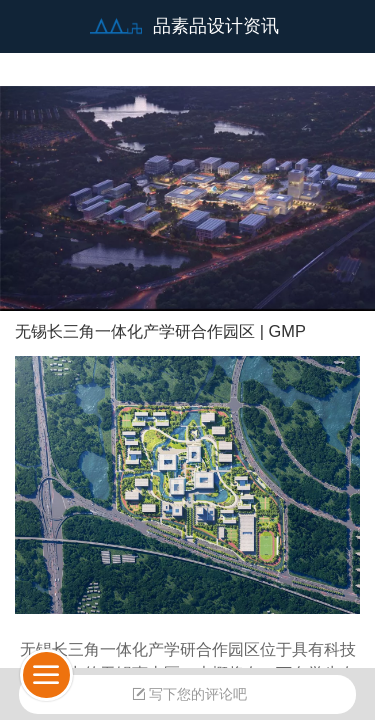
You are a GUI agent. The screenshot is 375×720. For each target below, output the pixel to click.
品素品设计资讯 (216, 26)
